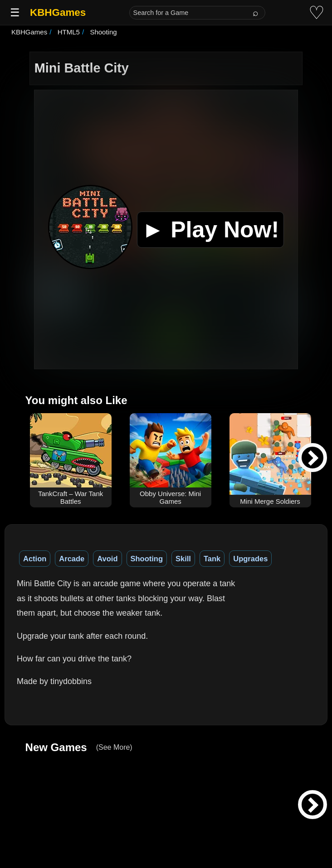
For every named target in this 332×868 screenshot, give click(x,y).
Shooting (147, 559)
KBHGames (58, 12)
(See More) (114, 747)
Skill (183, 559)
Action (35, 559)
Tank (212, 559)
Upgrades (250, 559)
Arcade (72, 559)
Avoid (107, 559)
